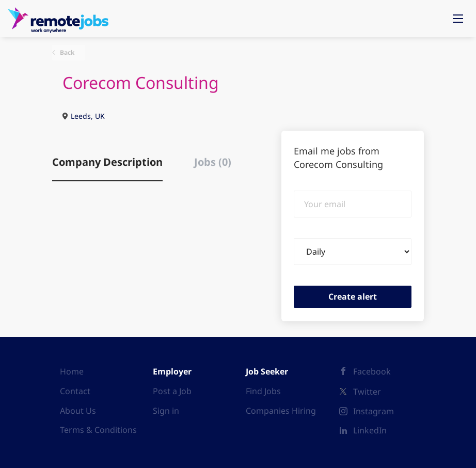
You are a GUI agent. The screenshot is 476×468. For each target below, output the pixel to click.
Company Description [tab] (107, 162)
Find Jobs (263, 391)
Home (72, 371)
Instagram (374, 411)
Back (66, 52)
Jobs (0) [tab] (213, 162)
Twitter (367, 392)
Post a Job (172, 391)
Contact (75, 391)
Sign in (166, 411)
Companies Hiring (281, 411)
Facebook (372, 371)
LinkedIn (370, 430)
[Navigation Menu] (458, 19)
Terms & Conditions (98, 430)
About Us (78, 411)
